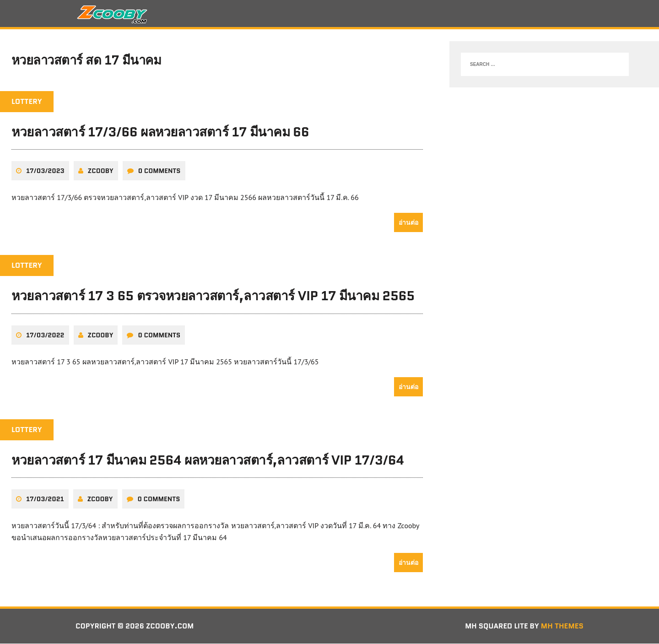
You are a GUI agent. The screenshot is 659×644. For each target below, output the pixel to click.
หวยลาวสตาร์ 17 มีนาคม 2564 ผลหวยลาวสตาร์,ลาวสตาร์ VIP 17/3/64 (208, 460)
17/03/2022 (45, 336)
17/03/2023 (45, 172)
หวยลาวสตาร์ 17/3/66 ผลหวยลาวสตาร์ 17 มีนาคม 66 (160, 133)
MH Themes (562, 627)
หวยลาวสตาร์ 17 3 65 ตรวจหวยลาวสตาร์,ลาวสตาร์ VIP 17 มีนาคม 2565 (213, 297)
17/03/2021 (45, 500)
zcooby (101, 172)
